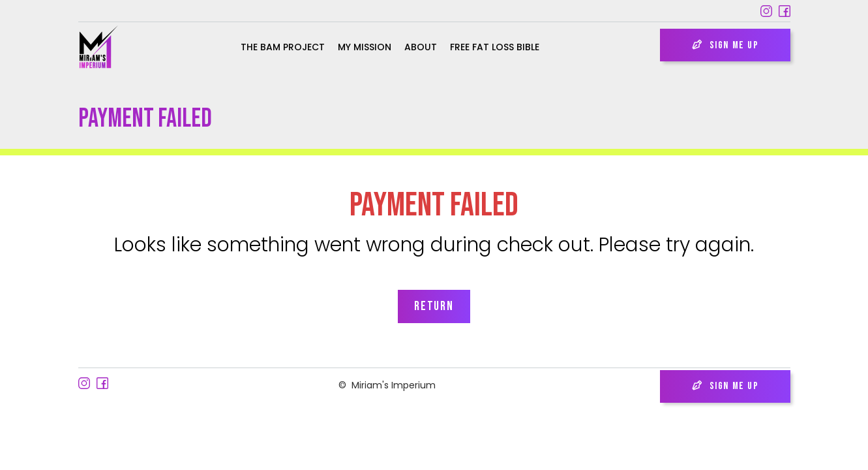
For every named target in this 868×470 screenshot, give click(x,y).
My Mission (365, 47)
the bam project (283, 47)
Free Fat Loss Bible (495, 47)
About (421, 47)
